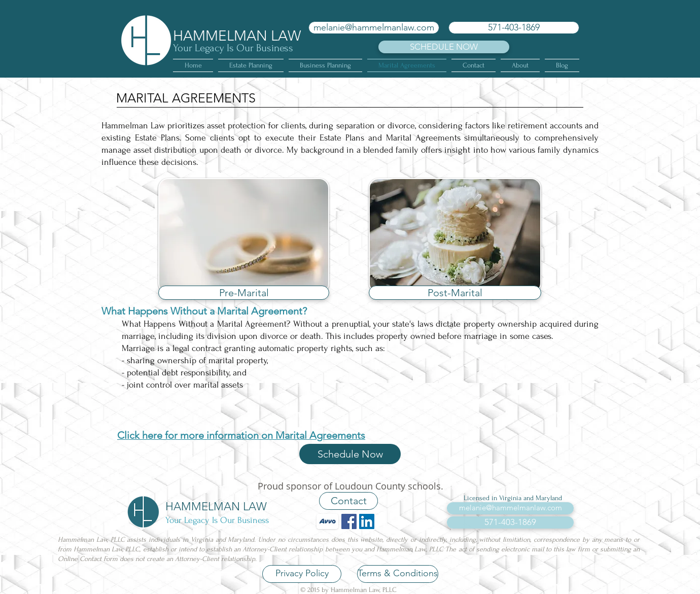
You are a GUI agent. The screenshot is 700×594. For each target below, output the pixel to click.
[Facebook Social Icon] (349, 521)
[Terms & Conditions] (398, 574)
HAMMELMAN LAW (237, 36)
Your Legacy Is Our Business (233, 48)
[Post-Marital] (455, 293)
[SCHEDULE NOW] (444, 47)
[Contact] (348, 501)
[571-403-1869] (514, 28)
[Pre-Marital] (244, 293)
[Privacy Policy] (302, 574)
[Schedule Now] (350, 454)
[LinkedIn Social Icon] (367, 521)
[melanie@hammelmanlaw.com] (374, 28)
